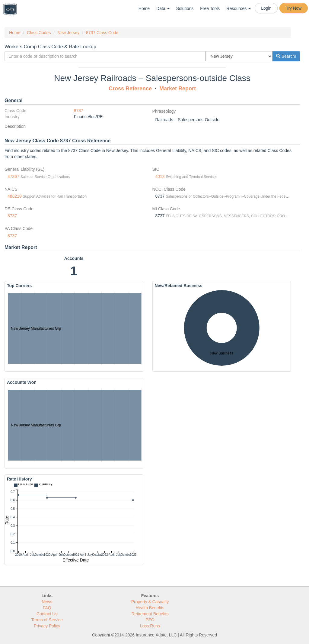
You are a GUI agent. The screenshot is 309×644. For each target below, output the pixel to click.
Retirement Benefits (150, 614)
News (47, 602)
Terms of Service (47, 620)
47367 (13, 176)
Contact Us (47, 614)
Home (144, 8)
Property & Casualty (150, 602)
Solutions (185, 8)
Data (163, 8)
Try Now (294, 8)
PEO (150, 620)
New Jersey (68, 33)
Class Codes (39, 33)
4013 (160, 176)
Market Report (178, 89)
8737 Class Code (102, 33)
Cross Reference (130, 89)
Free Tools (210, 8)
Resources (239, 8)
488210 (15, 196)
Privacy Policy (47, 626)
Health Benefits (150, 608)
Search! (286, 56)
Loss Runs (150, 626)
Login (266, 8)
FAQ (47, 608)
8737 (79, 111)
